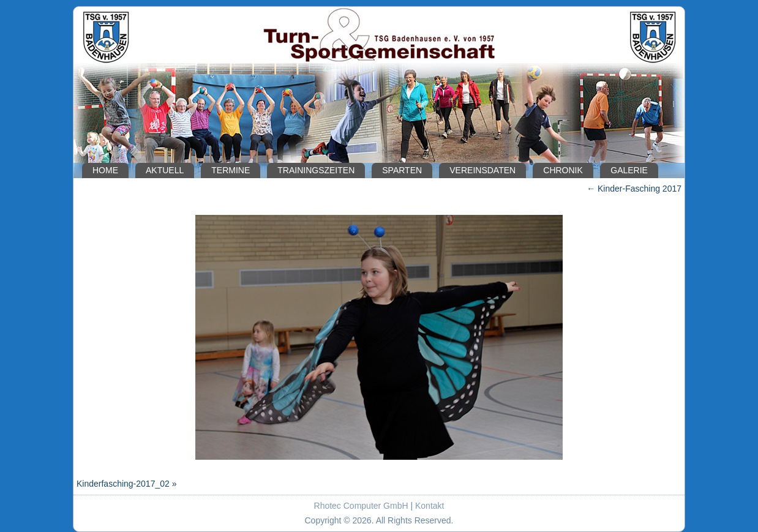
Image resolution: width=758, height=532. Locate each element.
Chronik (563, 170)
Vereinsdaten (482, 170)
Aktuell (165, 170)
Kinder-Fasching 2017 (634, 189)
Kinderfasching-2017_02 (123, 484)
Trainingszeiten (316, 170)
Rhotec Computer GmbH (361, 506)
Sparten (402, 170)
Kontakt (430, 506)
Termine (231, 170)
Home (105, 170)
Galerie (629, 170)
